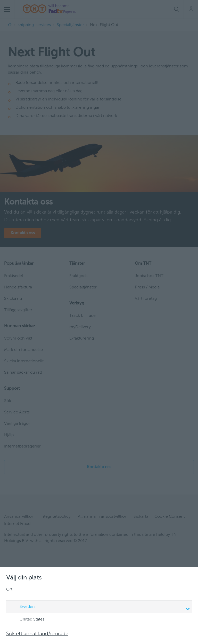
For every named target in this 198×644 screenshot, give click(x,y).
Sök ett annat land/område (37, 634)
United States (27, 620)
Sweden (100, 607)
